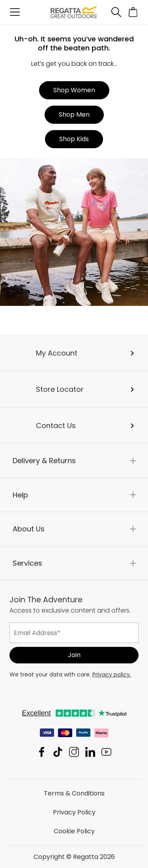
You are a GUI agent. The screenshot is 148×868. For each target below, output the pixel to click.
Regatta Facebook (42, 752)
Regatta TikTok (58, 752)
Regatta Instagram (74, 752)
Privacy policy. (112, 674)
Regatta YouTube (106, 752)
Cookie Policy (74, 831)
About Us (29, 529)
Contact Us (56, 426)
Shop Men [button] (74, 115)
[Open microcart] (133, 12)
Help (20, 495)
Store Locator (60, 389)
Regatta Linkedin (90, 752)
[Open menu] (15, 12)
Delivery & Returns (44, 461)
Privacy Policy (74, 812)
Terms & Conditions (74, 793)
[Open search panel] (116, 12)
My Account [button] (57, 353)
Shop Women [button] (74, 90)
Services (27, 563)
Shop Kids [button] (74, 139)
